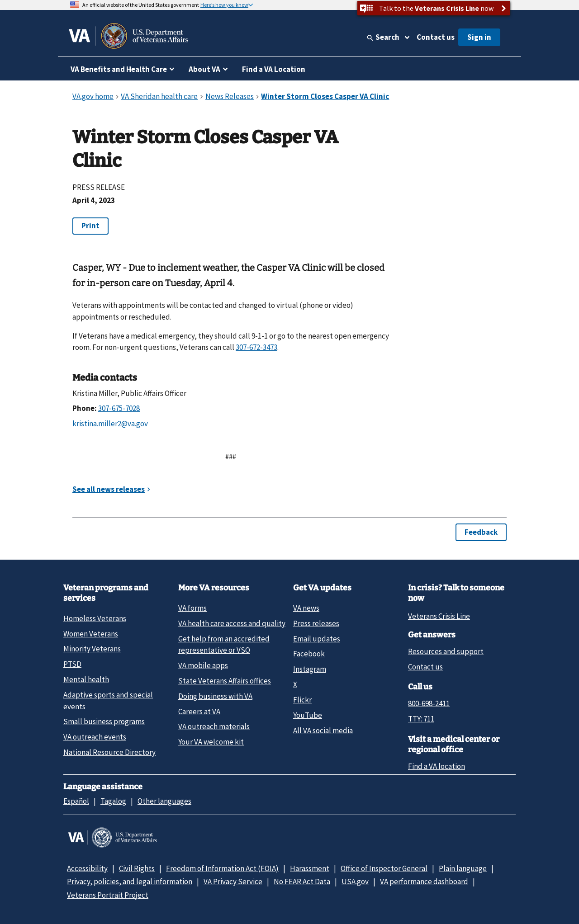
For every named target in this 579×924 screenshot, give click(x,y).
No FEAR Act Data (302, 882)
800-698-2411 (429, 703)
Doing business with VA (215, 696)
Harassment (310, 868)
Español (76, 801)
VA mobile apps (203, 665)
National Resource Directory (109, 752)
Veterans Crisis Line (439, 616)
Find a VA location (437, 766)
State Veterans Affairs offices (225, 681)
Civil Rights (137, 868)
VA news (306, 608)
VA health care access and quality (232, 623)
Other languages (164, 801)
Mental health (86, 679)
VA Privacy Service (233, 882)
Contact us (436, 37)
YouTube (308, 715)
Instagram (310, 669)
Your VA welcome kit (211, 742)
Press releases (316, 623)
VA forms (192, 608)
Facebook (309, 654)
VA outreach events (95, 737)
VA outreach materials (214, 726)
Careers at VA (199, 712)
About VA (204, 69)
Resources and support (446, 651)
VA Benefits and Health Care (119, 69)
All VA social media (323, 731)
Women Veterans (91, 634)
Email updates (317, 639)
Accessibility (87, 868)
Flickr (302, 700)
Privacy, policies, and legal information (130, 882)
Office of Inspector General (384, 868)
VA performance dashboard (424, 882)
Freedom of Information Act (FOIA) (222, 868)
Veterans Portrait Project (108, 895)
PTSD (72, 664)
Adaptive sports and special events (108, 700)
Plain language (463, 868)
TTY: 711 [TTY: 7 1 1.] (421, 719)
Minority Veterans (92, 649)
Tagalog (113, 801)
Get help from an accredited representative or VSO (224, 644)
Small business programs (104, 721)
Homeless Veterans (95, 618)
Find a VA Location (274, 69)
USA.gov (355, 882)
